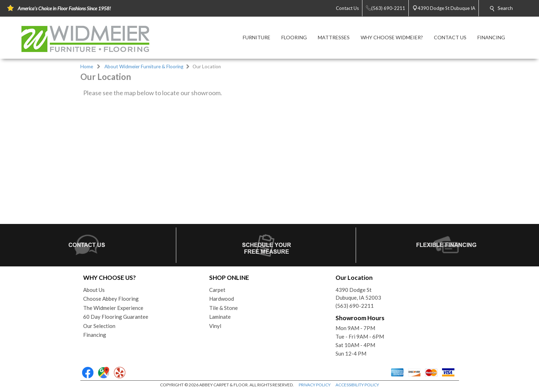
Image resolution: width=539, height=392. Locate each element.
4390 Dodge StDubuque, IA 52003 (358, 294)
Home (87, 67)
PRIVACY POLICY (315, 385)
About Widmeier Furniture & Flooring (144, 67)
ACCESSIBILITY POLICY (357, 385)
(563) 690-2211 (355, 306)
